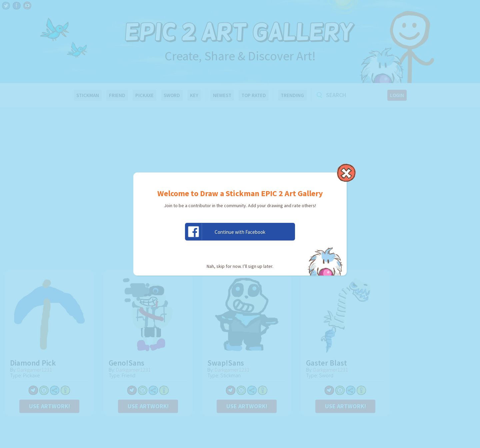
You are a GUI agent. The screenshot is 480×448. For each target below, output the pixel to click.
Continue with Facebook (225, 232)
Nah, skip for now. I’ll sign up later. (240, 266)
